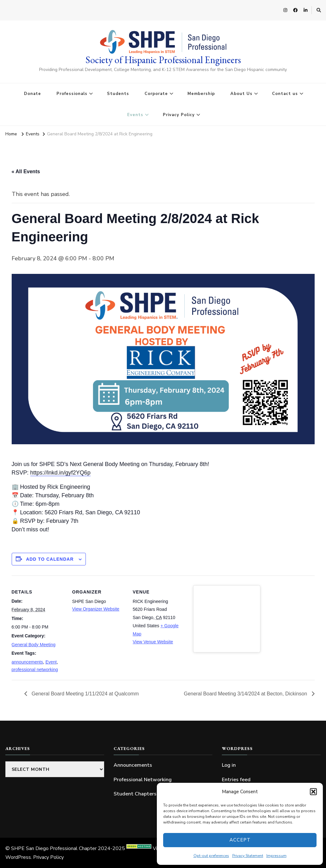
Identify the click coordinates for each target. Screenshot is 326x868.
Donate (33, 94)
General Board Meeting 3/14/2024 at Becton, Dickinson (246, 693)
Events (135, 115)
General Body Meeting (34, 645)
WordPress (18, 857)
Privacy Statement (248, 856)
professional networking (35, 670)
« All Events (26, 171)
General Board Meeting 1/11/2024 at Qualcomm (85, 693)
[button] (313, 792)
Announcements (133, 765)
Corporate (156, 94)
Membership (201, 94)
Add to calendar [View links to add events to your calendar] (50, 559)
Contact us (285, 94)
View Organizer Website (96, 609)
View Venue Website (153, 642)
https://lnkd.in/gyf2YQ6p (60, 473)
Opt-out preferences (211, 856)
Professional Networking (143, 780)
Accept (240, 840)
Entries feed (236, 780)
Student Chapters (135, 794)
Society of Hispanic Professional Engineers (163, 60)
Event (51, 662)
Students (118, 94)
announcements (27, 662)
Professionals (72, 94)
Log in (229, 765)
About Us (241, 94)
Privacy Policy (179, 115)
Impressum (276, 856)
